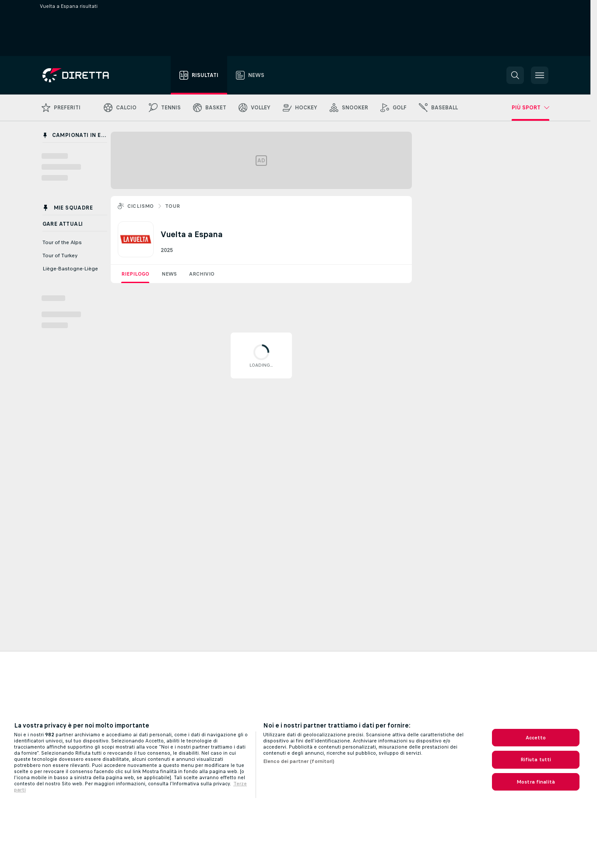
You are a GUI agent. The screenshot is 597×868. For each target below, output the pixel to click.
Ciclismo (141, 206)
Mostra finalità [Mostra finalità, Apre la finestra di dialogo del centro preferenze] (536, 782)
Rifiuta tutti (536, 759)
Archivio (202, 274)
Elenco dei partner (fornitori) (299, 761)
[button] (515, 75)
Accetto (536, 738)
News (169, 274)
